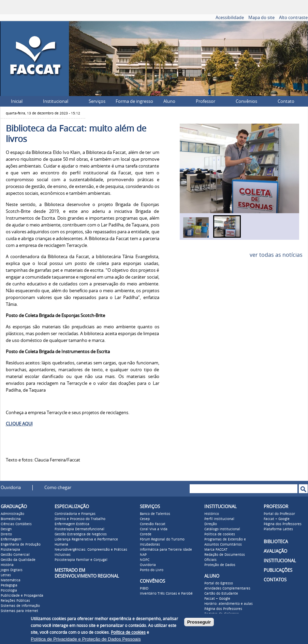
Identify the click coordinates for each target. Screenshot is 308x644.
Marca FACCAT (216, 550)
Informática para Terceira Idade (166, 550)
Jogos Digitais (12, 570)
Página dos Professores (223, 609)
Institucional (56, 101)
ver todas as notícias (276, 255)
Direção (211, 524)
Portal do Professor (279, 514)
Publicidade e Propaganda (22, 596)
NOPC (145, 560)
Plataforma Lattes (278, 529)
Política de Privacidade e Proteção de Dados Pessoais (86, 639)
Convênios (246, 101)
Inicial (17, 101)
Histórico (212, 514)
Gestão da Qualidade (18, 560)
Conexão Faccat (153, 524)
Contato (286, 101)
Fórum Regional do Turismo (162, 539)
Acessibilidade (230, 18)
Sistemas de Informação (20, 606)
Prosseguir (199, 622)
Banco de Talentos (155, 514)
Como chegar (58, 488)
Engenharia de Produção (21, 545)
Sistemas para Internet (19, 611)
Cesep (145, 519)
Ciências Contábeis (16, 524)
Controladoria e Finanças (75, 514)
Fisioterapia (10, 550)
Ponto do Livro (152, 570)
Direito (6, 534)
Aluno (169, 101)
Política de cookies (220, 534)
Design (6, 529)
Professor (206, 101)
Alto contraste (293, 18)
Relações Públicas (15, 601)
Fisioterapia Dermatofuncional (79, 529)
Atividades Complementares (227, 588)
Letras (6, 575)
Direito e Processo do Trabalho (80, 519)
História (7, 565)
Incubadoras (150, 545)
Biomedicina (11, 519)
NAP (143, 555)
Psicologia (9, 591)
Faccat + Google (217, 599)
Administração (12, 514)
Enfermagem (11, 539)
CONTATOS (275, 580)
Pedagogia (9, 585)
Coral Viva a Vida (154, 529)
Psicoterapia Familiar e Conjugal (81, 560)
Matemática (11, 580)
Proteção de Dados (220, 565)
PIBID (144, 588)
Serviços (97, 101)
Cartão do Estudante (221, 594)
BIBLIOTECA (276, 542)
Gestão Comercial (15, 555)
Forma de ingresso (134, 101)
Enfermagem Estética (72, 524)
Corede (146, 534)
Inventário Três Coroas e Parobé (166, 594)
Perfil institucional (219, 519)
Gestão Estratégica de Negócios (81, 534)
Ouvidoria (11, 488)
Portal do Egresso (219, 583)
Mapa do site (261, 18)
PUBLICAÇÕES (278, 570)
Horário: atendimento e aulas (229, 604)
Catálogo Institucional (222, 529)
